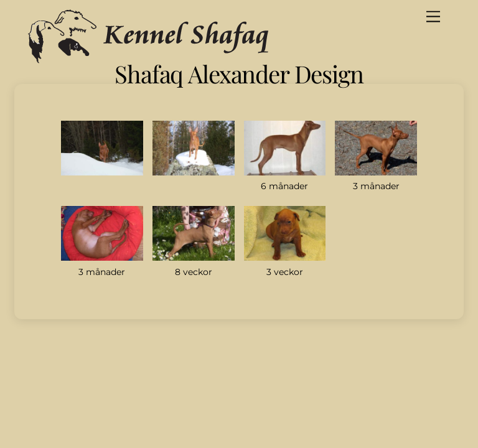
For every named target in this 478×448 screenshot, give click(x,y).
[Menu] (433, 17)
